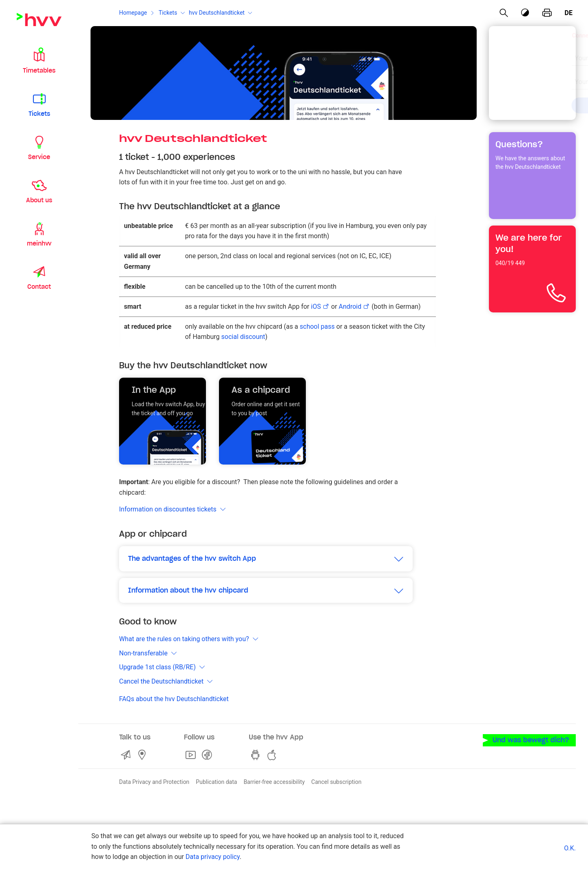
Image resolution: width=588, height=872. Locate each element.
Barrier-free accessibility (274, 782)
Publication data (216, 782)
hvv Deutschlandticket (217, 13)
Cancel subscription (336, 782)
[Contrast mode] (525, 13)
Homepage (133, 13)
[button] (39, 60)
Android (350, 307)
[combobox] (525, 54)
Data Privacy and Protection (154, 782)
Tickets (168, 13)
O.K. (570, 848)
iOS (316, 307)
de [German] (569, 13)
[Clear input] (549, 53)
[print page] (547, 13)
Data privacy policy (213, 857)
